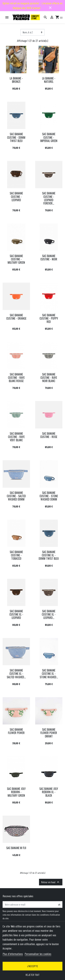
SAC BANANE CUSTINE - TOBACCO (16, 555)
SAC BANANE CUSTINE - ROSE (49, 435)
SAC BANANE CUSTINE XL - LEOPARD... (49, 614)
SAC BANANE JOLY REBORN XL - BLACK (49, 792)
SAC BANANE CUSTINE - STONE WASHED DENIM (49, 496)
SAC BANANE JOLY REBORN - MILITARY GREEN (16, 792)
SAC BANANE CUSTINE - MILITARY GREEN (16, 259)
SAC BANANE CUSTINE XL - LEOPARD (16, 614)
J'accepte (32, 966)
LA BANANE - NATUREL (49, 80)
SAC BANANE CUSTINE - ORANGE (16, 317)
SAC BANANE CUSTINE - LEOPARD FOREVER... (49, 198)
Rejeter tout (33, 975)
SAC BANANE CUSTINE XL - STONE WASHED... (49, 674)
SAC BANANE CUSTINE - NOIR (49, 258)
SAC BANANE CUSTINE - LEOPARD (16, 197)
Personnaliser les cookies (38, 954)
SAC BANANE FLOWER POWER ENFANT (49, 733)
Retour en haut (51, 882)
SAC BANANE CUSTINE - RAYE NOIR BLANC (49, 378)
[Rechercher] (45, 17)
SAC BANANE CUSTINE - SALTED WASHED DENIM (16, 496)
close (50, 8)
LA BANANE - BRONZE (16, 80)
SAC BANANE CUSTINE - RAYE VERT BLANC (16, 437)
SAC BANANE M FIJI (16, 848)
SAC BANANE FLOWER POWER (16, 731)
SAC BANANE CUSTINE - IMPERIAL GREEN (49, 137)
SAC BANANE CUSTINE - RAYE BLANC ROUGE (16, 378)
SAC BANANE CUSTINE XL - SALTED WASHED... (16, 674)
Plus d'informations (13, 954)
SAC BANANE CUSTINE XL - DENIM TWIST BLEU (49, 555)
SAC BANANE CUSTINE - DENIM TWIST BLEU (16, 137)
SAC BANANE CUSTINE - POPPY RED (49, 318)
